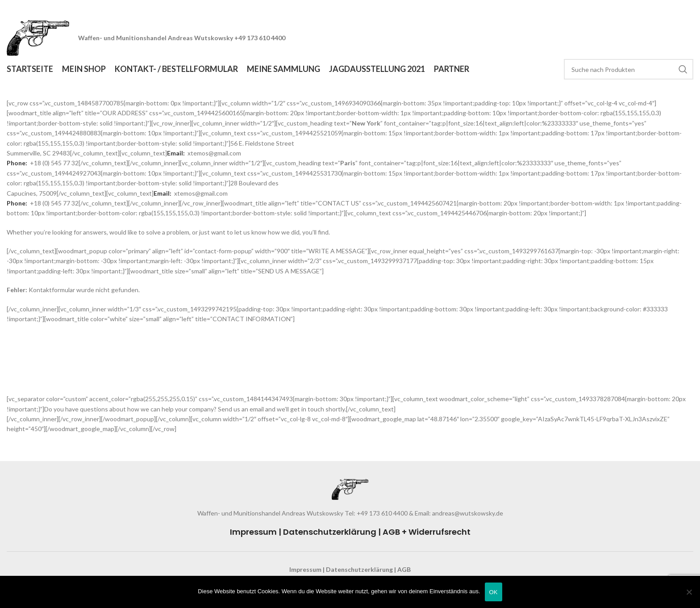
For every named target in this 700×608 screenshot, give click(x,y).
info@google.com (40, 379)
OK (494, 592)
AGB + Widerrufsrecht (427, 532)
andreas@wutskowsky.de (467, 513)
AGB (404, 569)
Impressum (253, 532)
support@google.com (46, 389)
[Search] (629, 69)
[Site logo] (38, 37)
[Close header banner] (689, 9)
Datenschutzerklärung (330, 532)
